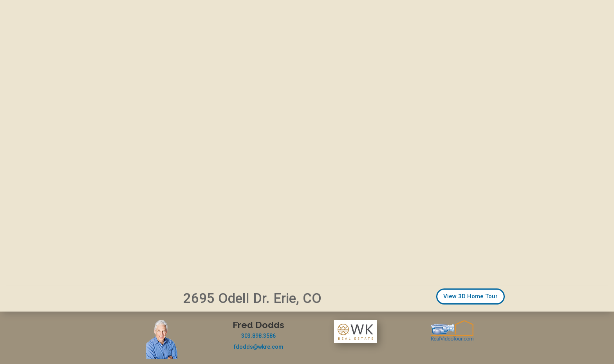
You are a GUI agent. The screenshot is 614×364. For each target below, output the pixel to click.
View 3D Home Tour (470, 296)
